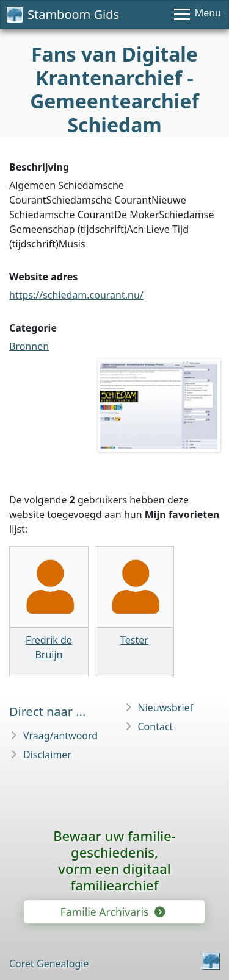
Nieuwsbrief (166, 708)
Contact (156, 726)
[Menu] (198, 15)
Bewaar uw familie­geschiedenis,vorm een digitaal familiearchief (114, 860)
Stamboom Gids (63, 14)
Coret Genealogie (49, 964)
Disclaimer (47, 755)
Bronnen (29, 346)
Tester (134, 640)
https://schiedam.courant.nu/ (76, 295)
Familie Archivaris (112, 912)
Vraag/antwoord (60, 736)
